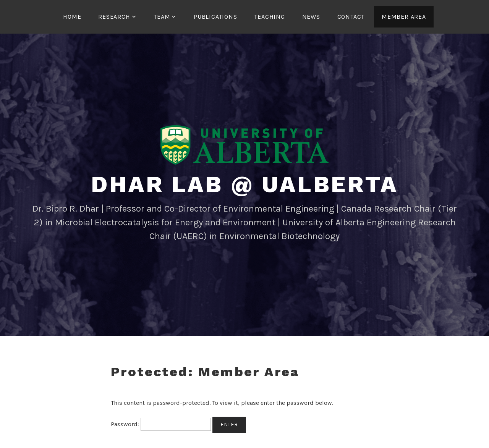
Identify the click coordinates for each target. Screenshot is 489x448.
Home (72, 17)
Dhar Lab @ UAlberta (244, 184)
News (311, 17)
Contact (351, 17)
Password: (161, 424)
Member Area (404, 17)
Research (114, 17)
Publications (215, 17)
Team (162, 17)
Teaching (269, 17)
